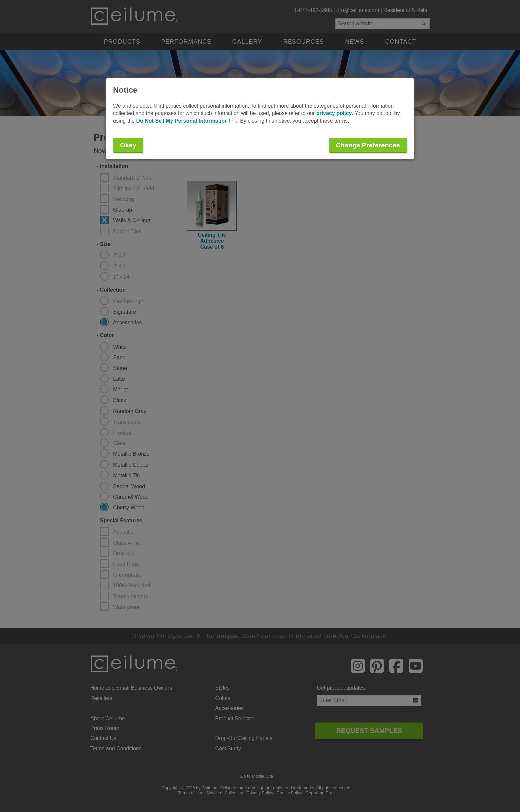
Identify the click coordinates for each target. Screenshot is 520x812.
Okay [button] (128, 145)
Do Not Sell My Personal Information (182, 121)
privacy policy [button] (334, 113)
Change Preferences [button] (368, 145)
